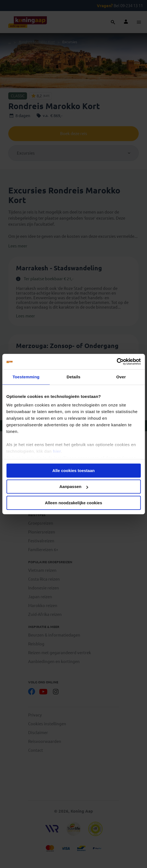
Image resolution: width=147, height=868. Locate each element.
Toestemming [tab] (26, 377)
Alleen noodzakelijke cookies (74, 503)
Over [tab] (121, 377)
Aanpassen (74, 486)
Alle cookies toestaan (73, 471)
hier (57, 451)
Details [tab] (74, 377)
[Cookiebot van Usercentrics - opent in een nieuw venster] (117, 362)
